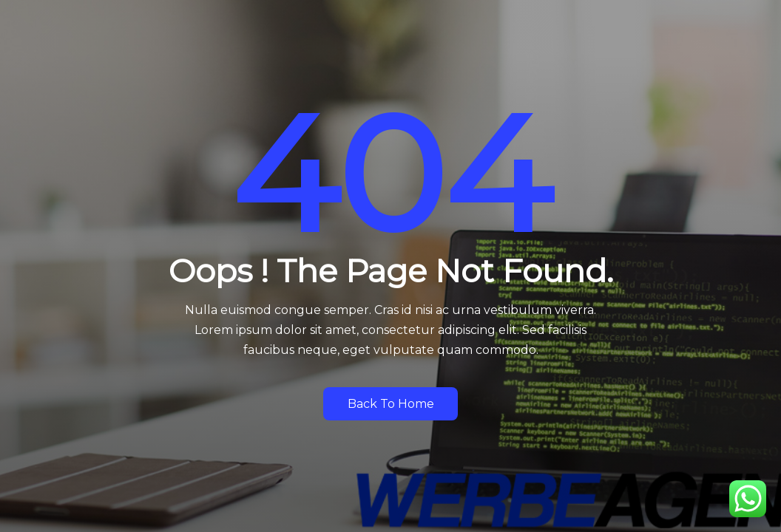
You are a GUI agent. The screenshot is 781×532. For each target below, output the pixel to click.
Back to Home (391, 404)
